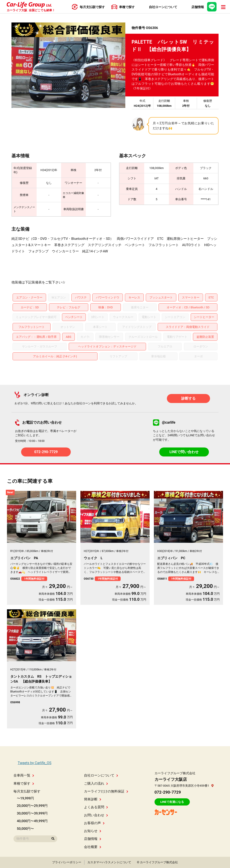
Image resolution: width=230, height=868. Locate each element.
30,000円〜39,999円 (32, 813)
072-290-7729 (46, 452)
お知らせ (93, 831)
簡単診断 (93, 799)
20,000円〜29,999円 (32, 806)
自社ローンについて (101, 775)
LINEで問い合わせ (184, 452)
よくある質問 (96, 807)
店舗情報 (93, 839)
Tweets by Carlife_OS (35, 763)
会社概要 (93, 847)
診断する (188, 398)
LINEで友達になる (172, 802)
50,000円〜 (25, 829)
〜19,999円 (25, 798)
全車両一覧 (24, 775)
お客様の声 (94, 823)
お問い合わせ (96, 815)
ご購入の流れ (96, 783)
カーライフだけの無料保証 (106, 791)
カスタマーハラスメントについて (109, 862)
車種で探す (24, 783)
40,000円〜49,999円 (32, 821)
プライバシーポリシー (67, 862)
